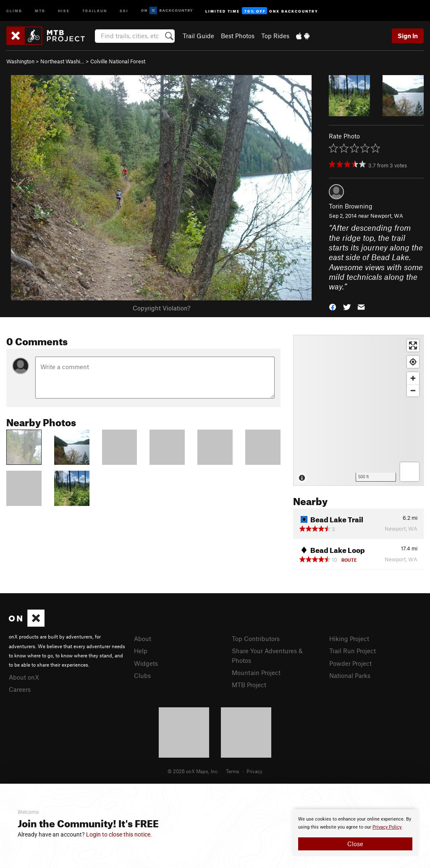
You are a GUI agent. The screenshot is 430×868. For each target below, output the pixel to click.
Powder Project (350, 663)
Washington (20, 61)
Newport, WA (387, 216)
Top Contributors (256, 639)
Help (141, 651)
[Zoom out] (413, 390)
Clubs (142, 675)
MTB (40, 10)
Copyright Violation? (161, 308)
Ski (124, 10)
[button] (333, 306)
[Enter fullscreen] (413, 345)
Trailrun (95, 10)
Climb (14, 10)
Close (355, 844)
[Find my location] (413, 362)
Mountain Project (256, 673)
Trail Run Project (353, 651)
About (143, 639)
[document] (355, 833)
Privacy (254, 771)
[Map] (358, 410)
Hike (64, 10)
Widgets (146, 663)
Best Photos (238, 36)
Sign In (408, 36)
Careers (20, 689)
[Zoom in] (413, 378)
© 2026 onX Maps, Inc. (193, 771)
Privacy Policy (387, 827)
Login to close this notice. (119, 834)
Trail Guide (198, 36)
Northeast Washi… (62, 61)
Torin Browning (351, 206)
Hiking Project (349, 639)
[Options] (410, 472)
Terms (233, 771)
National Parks (350, 675)
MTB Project (249, 685)
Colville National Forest (118, 61)
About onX (24, 677)
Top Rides (275, 36)
